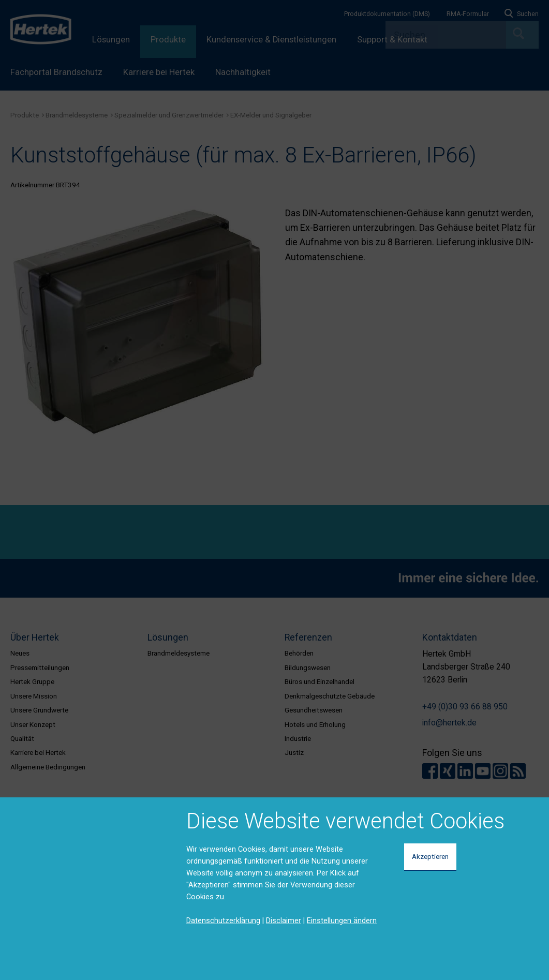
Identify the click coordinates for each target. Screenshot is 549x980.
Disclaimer (284, 920)
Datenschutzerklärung (223, 920)
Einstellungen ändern (342, 920)
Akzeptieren (430, 856)
